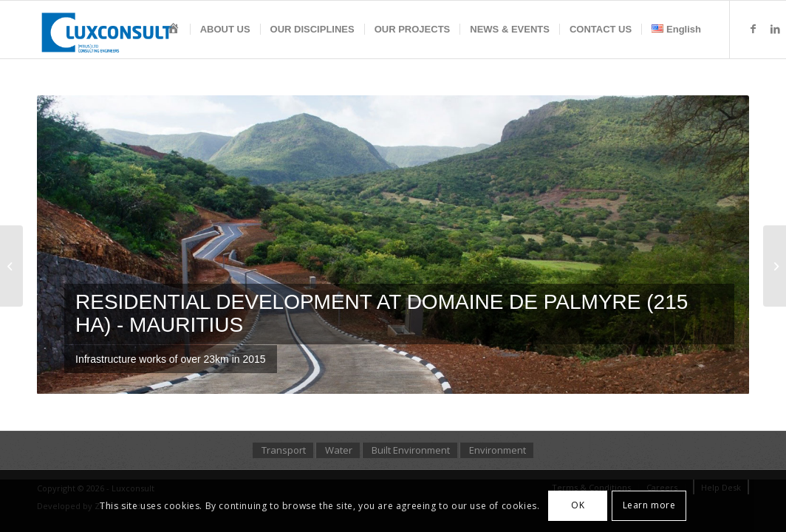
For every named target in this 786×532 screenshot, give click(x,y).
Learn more (649, 505)
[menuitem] (174, 30)
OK (578, 505)
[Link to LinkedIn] (775, 29)
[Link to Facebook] (753, 29)
